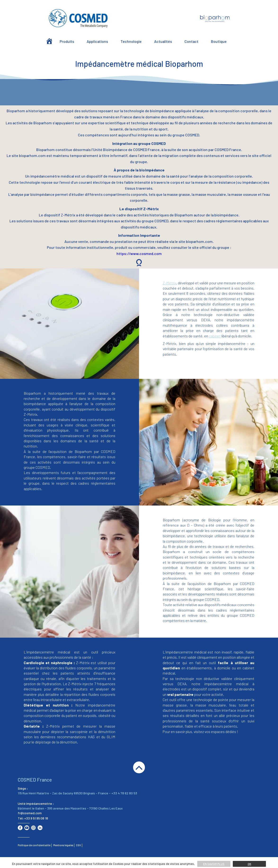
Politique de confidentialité (34, 845)
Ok (249, 864)
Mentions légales (63, 845)
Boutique (219, 41)
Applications (97, 41)
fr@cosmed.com (30, 813)
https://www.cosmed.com (139, 253)
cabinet (215, 336)
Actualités (163, 41)
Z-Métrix (169, 283)
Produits (67, 41)
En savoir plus (214, 864)
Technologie (131, 41)
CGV (78, 845)
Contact (191, 41)
